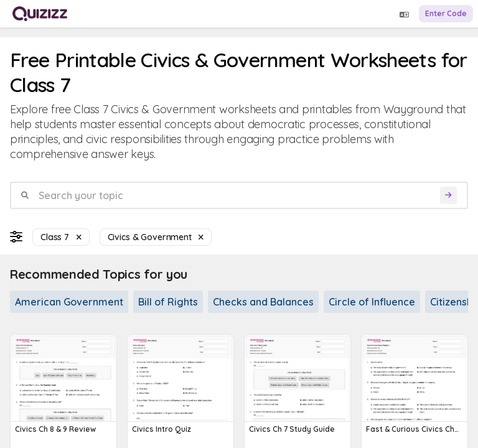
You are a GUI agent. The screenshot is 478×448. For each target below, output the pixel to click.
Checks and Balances (263, 302)
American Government (69, 302)
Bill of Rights (168, 302)
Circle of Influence (372, 302)
